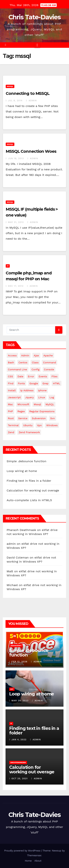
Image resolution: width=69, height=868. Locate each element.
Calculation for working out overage (33, 490)
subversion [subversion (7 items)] (39, 418)
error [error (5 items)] (31, 376)
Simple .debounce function (26, 461)
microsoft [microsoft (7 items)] (23, 404)
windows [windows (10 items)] (52, 425)
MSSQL (10, 86)
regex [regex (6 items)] (21, 411)
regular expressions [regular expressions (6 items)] (42, 411)
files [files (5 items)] (54, 376)
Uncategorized (18, 762)
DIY (12, 689)
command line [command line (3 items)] (17, 369)
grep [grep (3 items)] (45, 383)
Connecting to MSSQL (28, 93)
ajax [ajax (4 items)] (36, 355)
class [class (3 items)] (35, 362)
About (38, 861)
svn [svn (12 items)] (53, 418)
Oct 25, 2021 (20, 778)
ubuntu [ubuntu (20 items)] (28, 425)
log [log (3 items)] (52, 397)
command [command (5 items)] (49, 362)
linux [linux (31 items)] (42, 397)
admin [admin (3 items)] (25, 355)
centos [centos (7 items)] (23, 362)
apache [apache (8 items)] (48, 355)
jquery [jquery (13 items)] (29, 397)
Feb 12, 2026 (19, 662)
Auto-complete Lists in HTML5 (29, 500)
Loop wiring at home (22, 471)
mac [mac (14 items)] (10, 404)
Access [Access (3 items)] (12, 355)
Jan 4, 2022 (19, 740)
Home (28, 861)
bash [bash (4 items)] (11, 362)
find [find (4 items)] (11, 383)
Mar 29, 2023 (20, 701)
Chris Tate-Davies (34, 17)
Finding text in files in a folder (29, 481)
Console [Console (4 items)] (49, 369)
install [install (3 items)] (12, 390)
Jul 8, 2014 (15, 101)
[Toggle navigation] (37, 45)
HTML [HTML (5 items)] (57, 383)
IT (8, 266)
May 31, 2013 (16, 222)
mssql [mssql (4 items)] (37, 404)
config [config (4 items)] (35, 369)
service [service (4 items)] (23, 418)
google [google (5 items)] (34, 383)
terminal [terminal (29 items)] (13, 425)
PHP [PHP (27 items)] (10, 411)
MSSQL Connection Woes (31, 151)
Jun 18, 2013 (16, 158)
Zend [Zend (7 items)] (11, 432)
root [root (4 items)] (11, 418)
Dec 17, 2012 (16, 286)
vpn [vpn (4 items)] (39, 425)
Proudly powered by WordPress (23, 851)
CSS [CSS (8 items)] (10, 376)
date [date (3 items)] (20, 376)
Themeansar (34, 855)
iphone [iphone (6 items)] (42, 390)
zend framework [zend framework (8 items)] (29, 432)
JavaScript (16, 646)
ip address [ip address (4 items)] (27, 390)
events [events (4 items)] (43, 376)
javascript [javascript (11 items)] (14, 397)
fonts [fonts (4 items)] (21, 383)
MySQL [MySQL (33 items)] (50, 404)
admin (31, 101)
